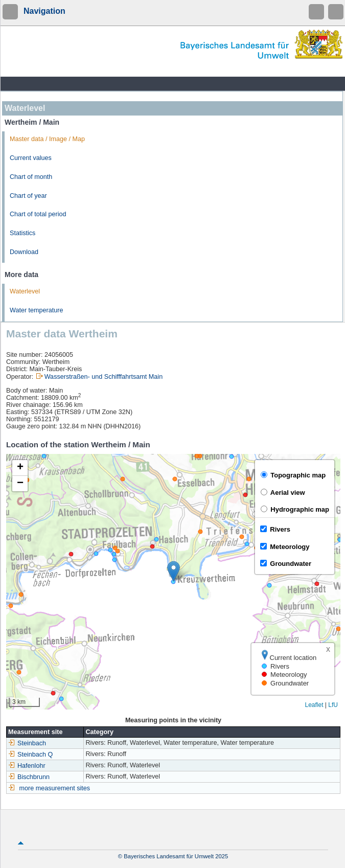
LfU (333, 705)
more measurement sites (55, 788)
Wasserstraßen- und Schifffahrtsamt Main (103, 377)
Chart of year (28, 196)
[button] (174, 571)
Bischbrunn (29, 777)
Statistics (22, 233)
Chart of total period (38, 214)
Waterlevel (25, 291)
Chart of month (31, 177)
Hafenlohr (27, 766)
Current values (31, 158)
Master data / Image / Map (47, 139)
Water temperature (37, 310)
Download (24, 252)
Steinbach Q (30, 755)
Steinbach (27, 743)
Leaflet (314, 705)
